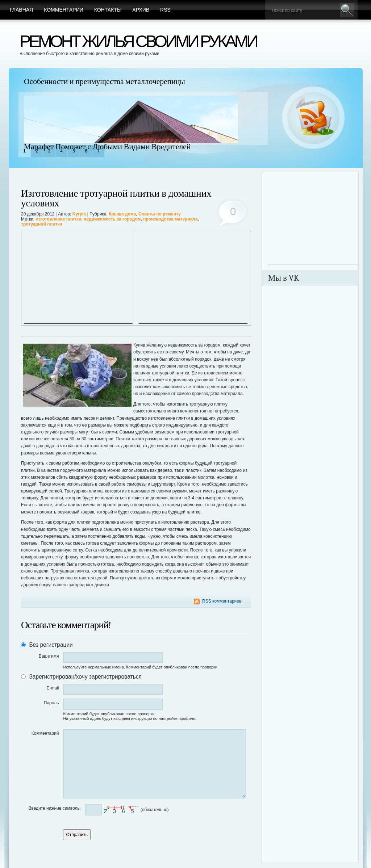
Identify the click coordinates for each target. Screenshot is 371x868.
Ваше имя (49, 656)
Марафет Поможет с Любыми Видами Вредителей (107, 147)
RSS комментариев (222, 601)
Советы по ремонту (160, 214)
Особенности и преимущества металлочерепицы (105, 81)
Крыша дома (122, 214)
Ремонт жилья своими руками (138, 41)
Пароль (51, 703)
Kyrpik (79, 214)
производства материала (170, 219)
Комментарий (45, 733)
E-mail (53, 688)
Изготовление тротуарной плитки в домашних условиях (116, 198)
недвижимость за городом (112, 219)
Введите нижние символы (54, 808)
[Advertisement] (78, 278)
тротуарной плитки (42, 224)
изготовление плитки (59, 219)
